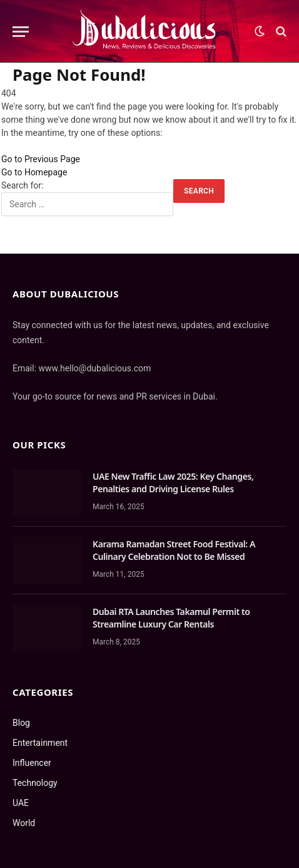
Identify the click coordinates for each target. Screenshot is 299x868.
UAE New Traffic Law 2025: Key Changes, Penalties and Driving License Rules (173, 483)
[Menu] (21, 32)
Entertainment (40, 743)
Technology (35, 783)
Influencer (32, 763)
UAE (21, 803)
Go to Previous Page (41, 159)
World (24, 823)
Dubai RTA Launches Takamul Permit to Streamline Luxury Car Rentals (171, 618)
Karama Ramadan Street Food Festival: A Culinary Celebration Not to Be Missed (174, 550)
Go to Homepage (34, 172)
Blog (21, 723)
